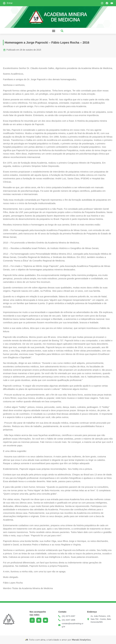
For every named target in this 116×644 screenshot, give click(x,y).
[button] (54, 31)
